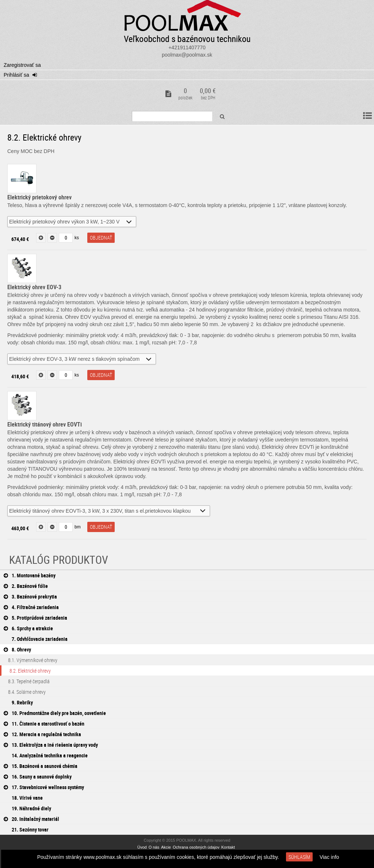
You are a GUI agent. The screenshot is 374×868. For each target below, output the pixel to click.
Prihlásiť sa (17, 75)
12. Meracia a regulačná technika (42, 734)
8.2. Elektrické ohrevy (26, 671)
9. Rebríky (18, 702)
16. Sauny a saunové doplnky (38, 777)
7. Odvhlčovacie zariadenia (36, 639)
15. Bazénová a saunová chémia (41, 766)
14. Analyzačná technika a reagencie (46, 755)
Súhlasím (299, 857)
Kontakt (228, 847)
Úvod (142, 847)
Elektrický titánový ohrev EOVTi (45, 424)
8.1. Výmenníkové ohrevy (29, 660)
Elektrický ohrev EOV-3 (34, 287)
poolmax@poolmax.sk (187, 55)
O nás (154, 847)
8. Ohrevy (17, 649)
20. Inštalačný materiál (31, 819)
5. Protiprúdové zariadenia (35, 618)
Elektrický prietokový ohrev (39, 197)
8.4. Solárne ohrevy (23, 692)
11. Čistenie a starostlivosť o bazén (44, 724)
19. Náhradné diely (27, 808)
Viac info (329, 857)
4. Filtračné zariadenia (31, 607)
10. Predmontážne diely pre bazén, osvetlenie (55, 713)
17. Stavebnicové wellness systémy (44, 787)
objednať (101, 238)
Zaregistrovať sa (22, 65)
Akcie (166, 847)
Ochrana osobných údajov (196, 847)
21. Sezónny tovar (26, 829)
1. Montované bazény (30, 575)
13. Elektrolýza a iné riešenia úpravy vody (51, 745)
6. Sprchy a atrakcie (28, 628)
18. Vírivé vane (23, 798)
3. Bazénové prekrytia (30, 596)
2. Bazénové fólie (26, 586)
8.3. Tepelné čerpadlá (25, 681)
